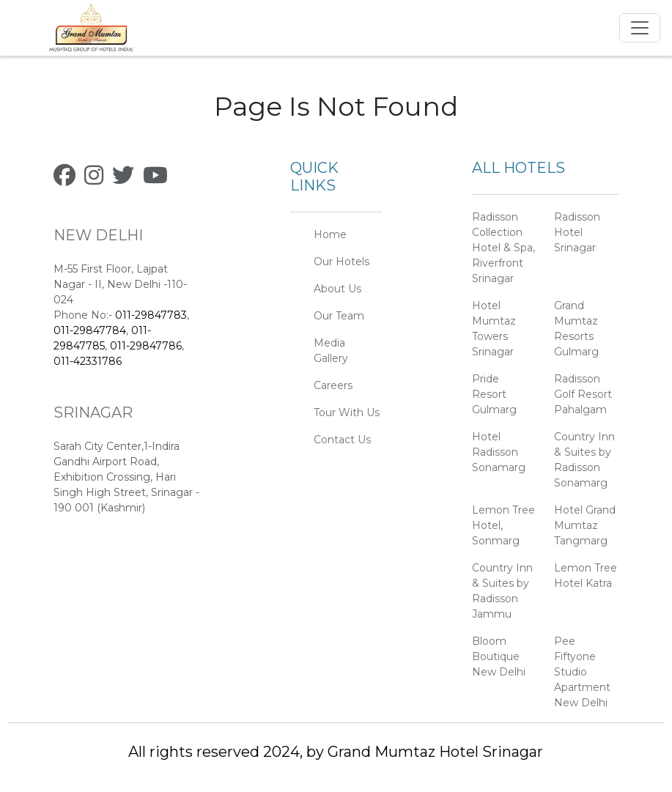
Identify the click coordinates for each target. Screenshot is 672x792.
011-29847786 (146, 346)
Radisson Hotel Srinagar (577, 232)
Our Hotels (341, 262)
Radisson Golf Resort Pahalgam (583, 394)
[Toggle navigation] (640, 28)
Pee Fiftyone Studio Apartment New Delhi (582, 672)
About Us (337, 289)
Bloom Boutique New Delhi (499, 656)
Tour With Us (347, 412)
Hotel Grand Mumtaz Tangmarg (585, 525)
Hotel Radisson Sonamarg (499, 452)
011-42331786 (88, 361)
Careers (333, 385)
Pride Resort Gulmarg (494, 394)
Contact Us (342, 440)
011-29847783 (151, 315)
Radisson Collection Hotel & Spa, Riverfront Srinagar (503, 248)
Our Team (339, 316)
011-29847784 (90, 330)
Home (330, 234)
